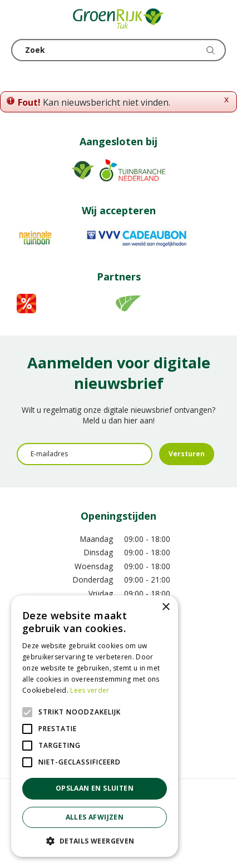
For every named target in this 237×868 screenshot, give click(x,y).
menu (19, 19)
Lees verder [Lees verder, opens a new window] (90, 690)
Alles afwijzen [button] (95, 817)
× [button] (166, 607)
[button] (95, 840)
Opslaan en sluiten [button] (95, 788)
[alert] (95, 726)
